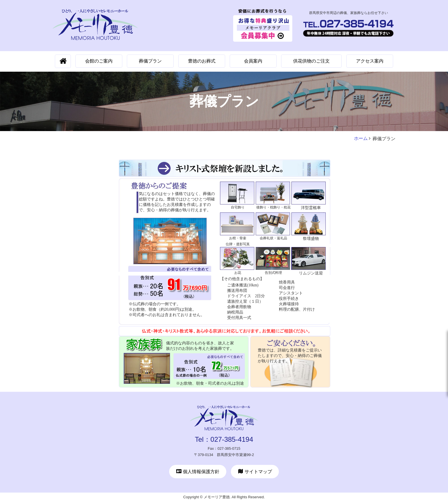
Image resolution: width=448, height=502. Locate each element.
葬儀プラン (150, 61)
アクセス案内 (370, 61)
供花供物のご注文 (311, 61)
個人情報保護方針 (198, 471)
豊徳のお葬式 (202, 61)
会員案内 (253, 61)
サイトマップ (255, 471)
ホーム (361, 138)
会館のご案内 (99, 61)
